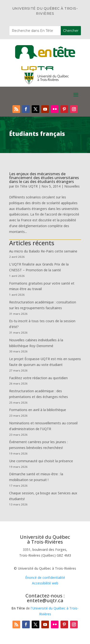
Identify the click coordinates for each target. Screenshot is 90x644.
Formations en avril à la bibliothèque (38, 410)
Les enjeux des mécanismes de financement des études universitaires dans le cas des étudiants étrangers (44, 178)
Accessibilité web (45, 583)
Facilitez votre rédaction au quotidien (38, 378)
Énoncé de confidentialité (45, 577)
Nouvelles (72, 186)
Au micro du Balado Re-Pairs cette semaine (43, 251)
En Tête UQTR (26, 186)
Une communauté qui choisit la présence (41, 461)
